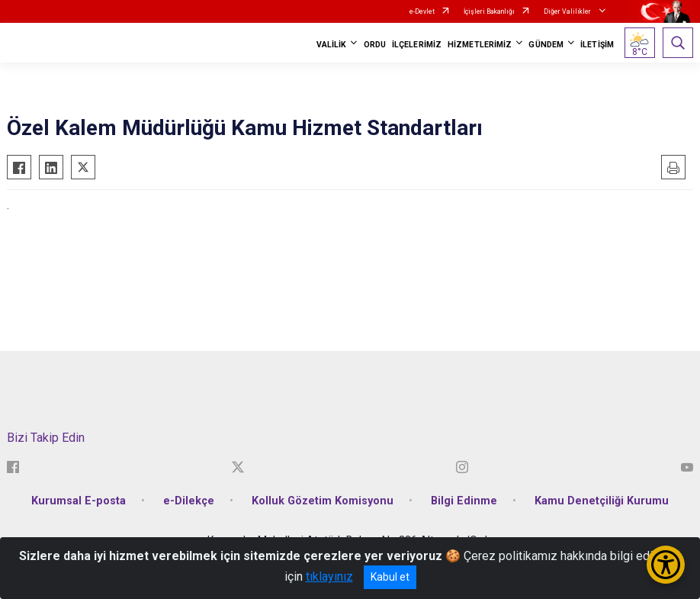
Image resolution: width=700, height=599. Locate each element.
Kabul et (390, 577)
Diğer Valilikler (568, 11)
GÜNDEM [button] (546, 45)
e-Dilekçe (189, 501)
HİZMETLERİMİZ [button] (480, 45)
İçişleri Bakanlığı (489, 11)
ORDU (375, 45)
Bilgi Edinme (464, 501)
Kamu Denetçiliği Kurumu (602, 501)
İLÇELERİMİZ (417, 45)
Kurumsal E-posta (79, 501)
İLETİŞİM (597, 45)
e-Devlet (422, 11)
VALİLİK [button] (332, 45)
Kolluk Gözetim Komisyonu (323, 501)
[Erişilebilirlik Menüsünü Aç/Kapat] (666, 565)
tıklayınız (329, 576)
